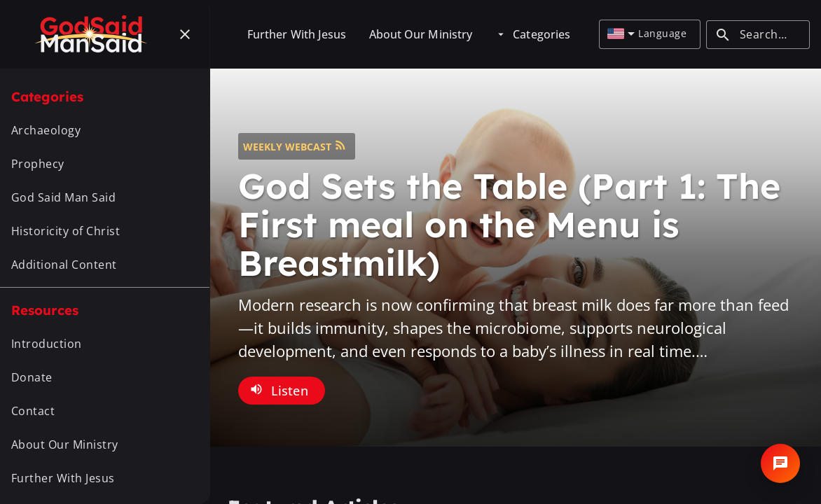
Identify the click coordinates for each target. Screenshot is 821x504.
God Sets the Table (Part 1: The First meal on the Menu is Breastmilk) (509, 224)
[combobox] (621, 34)
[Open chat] (780, 463)
